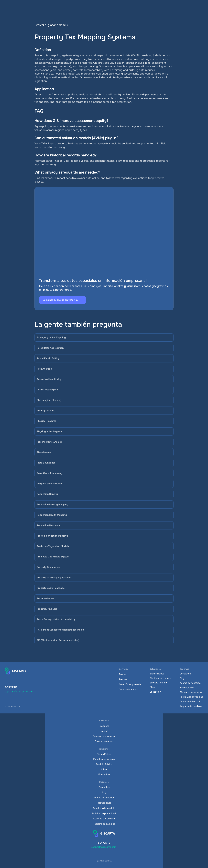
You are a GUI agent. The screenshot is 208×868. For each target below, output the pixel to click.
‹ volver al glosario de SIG (51, 25)
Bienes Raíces (157, 674)
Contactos (185, 674)
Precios (123, 679)
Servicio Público (158, 683)
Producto (124, 674)
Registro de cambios (191, 706)
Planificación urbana (160, 678)
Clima (153, 687)
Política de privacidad (191, 697)
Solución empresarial (130, 684)
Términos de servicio (191, 692)
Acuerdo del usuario (190, 701)
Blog (182, 678)
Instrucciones (187, 688)
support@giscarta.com (19, 692)
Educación (155, 692)
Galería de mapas (128, 689)
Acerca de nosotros (190, 683)
